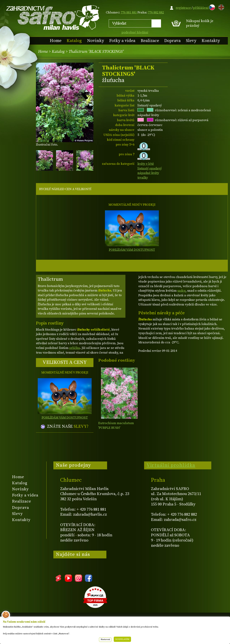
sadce (181, 291)
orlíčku (75, 348)
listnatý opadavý (150, 168)
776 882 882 (156, 12)
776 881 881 (129, 12)
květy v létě (146, 164)
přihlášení (201, 8)
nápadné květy (148, 173)
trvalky (143, 178)
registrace (183, 8)
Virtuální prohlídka (171, 465)
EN (220, 7)
